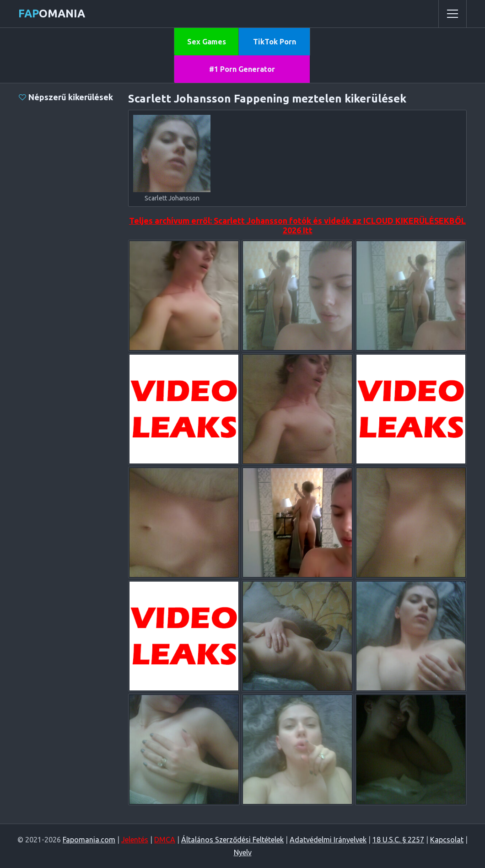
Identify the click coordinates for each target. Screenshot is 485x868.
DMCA (165, 840)
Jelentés (135, 840)
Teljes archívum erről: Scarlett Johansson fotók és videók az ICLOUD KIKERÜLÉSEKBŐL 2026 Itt (297, 225)
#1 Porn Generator (242, 69)
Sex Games (207, 42)
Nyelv (243, 852)
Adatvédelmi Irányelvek (328, 840)
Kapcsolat (447, 840)
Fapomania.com (89, 840)
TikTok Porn (275, 42)
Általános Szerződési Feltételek (232, 840)
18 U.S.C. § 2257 (398, 840)
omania (52, 13)
